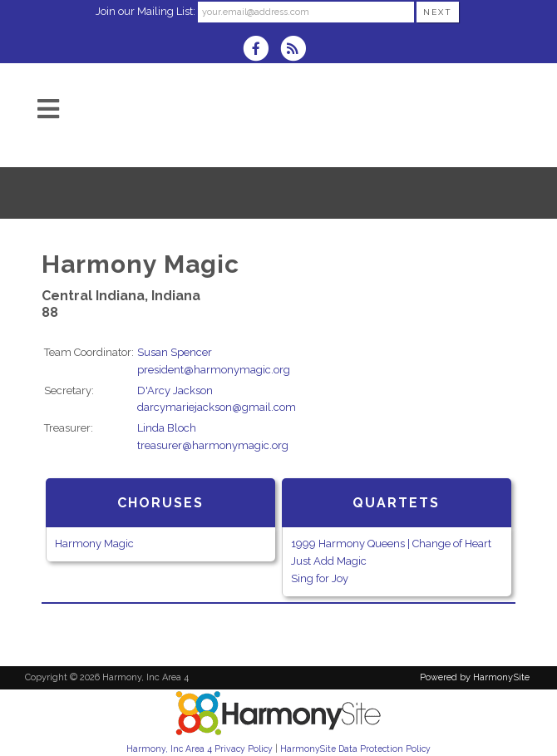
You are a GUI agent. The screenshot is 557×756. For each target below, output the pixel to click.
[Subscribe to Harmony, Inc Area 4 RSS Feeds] (297, 50)
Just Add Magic (329, 561)
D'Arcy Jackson (175, 390)
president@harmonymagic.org (214, 370)
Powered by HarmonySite (475, 677)
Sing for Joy (320, 578)
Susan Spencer (175, 352)
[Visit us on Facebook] (261, 50)
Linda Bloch (167, 428)
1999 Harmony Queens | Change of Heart (391, 544)
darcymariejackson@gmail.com (217, 407)
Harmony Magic (94, 544)
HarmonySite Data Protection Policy (355, 749)
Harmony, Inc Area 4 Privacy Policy (200, 749)
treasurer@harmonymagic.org (213, 445)
